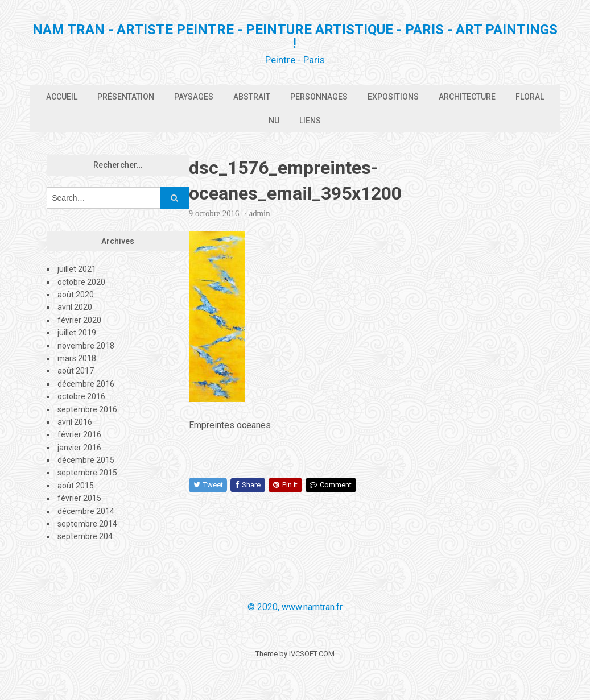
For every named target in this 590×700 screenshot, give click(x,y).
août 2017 (76, 371)
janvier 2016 (79, 448)
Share (248, 485)
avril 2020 (75, 307)
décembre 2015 (86, 460)
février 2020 (79, 320)
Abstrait (252, 97)
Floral (530, 97)
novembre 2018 (86, 346)
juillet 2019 (77, 333)
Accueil (62, 97)
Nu (274, 121)
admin (260, 213)
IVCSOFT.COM (312, 654)
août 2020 (76, 295)
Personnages (319, 97)
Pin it (285, 485)
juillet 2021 (77, 269)
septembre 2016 (87, 409)
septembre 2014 (87, 524)
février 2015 (79, 498)
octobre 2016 (81, 396)
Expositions (393, 97)
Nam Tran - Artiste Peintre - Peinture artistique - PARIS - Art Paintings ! (295, 36)
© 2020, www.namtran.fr (295, 607)
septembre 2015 (87, 473)
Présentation (126, 97)
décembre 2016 (86, 384)
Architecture (467, 97)
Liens (310, 121)
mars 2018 (77, 358)
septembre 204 (85, 536)
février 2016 (79, 434)
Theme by (272, 654)
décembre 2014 (86, 511)
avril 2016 (75, 422)
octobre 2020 (81, 282)
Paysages (194, 97)
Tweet (208, 485)
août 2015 (76, 486)
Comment (331, 485)
